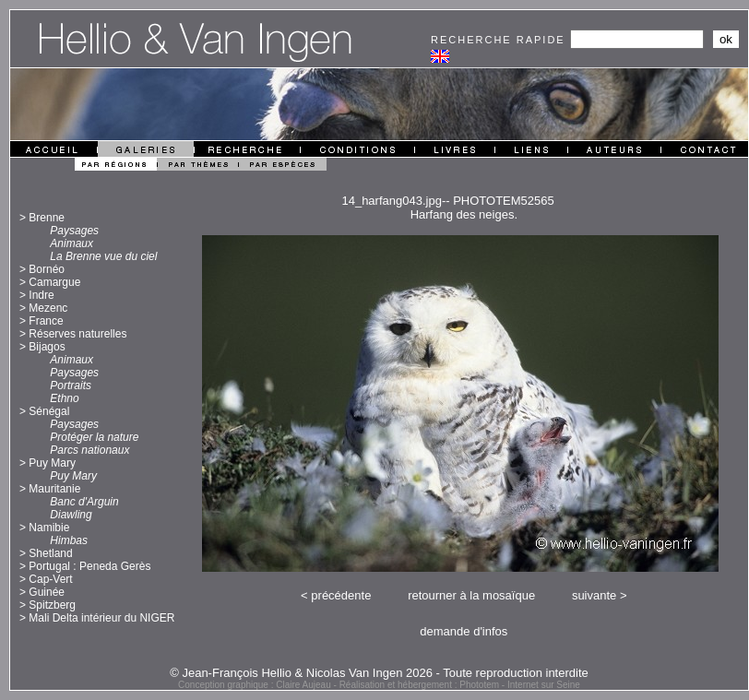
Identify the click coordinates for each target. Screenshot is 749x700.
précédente (341, 595)
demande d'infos (464, 631)
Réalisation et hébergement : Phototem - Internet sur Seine (460, 685)
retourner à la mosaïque (471, 595)
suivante (594, 595)
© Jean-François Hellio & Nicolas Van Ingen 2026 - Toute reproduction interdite (379, 673)
